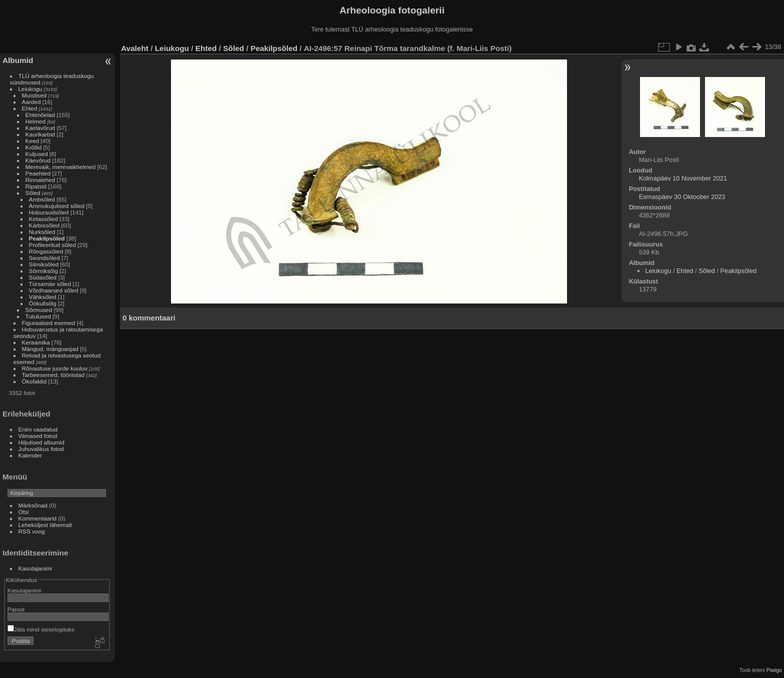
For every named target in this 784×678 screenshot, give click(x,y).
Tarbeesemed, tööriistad (53, 375)
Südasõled (43, 277)
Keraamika (36, 342)
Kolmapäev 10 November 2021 (683, 178)
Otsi (24, 512)
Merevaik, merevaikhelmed (61, 167)
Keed (32, 141)
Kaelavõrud (40, 128)
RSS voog (32, 531)
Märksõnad (33, 505)
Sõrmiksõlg (43, 271)
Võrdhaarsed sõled (54, 290)
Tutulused (38, 316)
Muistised (34, 95)
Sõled (33, 193)
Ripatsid (36, 186)
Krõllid (34, 147)
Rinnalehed (40, 180)
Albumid (18, 60)
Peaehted (38, 173)
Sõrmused (39, 310)
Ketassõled (43, 219)
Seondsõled (44, 258)
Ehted (30, 108)
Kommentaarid (38, 518)
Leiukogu (30, 89)
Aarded (31, 102)
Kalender (30, 455)
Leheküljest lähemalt (45, 525)
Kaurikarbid (40, 134)
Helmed (36, 121)
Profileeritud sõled (52, 245)
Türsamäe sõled (50, 284)
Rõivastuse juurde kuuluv (55, 368)
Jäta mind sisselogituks (41, 629)
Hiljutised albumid (41, 442)
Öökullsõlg (43, 303)
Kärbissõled (44, 225)
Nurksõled (42, 232)
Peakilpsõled (47, 238)
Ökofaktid (34, 381)
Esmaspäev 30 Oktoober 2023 (682, 197)
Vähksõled (43, 297)
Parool (16, 609)
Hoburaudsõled (49, 212)
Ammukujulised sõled (57, 206)
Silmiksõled (44, 264)
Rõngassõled (46, 251)
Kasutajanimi (35, 568)
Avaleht (135, 48)
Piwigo (774, 670)
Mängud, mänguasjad (50, 349)
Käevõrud (38, 160)
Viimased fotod (38, 436)
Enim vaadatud (38, 429)
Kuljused (37, 154)
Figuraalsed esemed (49, 323)
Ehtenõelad (40, 115)
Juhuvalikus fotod (41, 449)
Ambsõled (42, 199)
